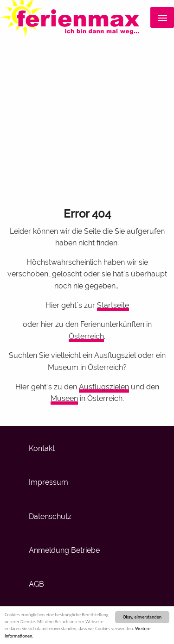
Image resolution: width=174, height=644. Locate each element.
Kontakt (42, 448)
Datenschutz (50, 516)
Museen (64, 398)
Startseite (113, 305)
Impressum (48, 482)
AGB (36, 584)
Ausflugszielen (104, 387)
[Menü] (162, 18)
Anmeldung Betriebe (64, 550)
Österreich (86, 336)
